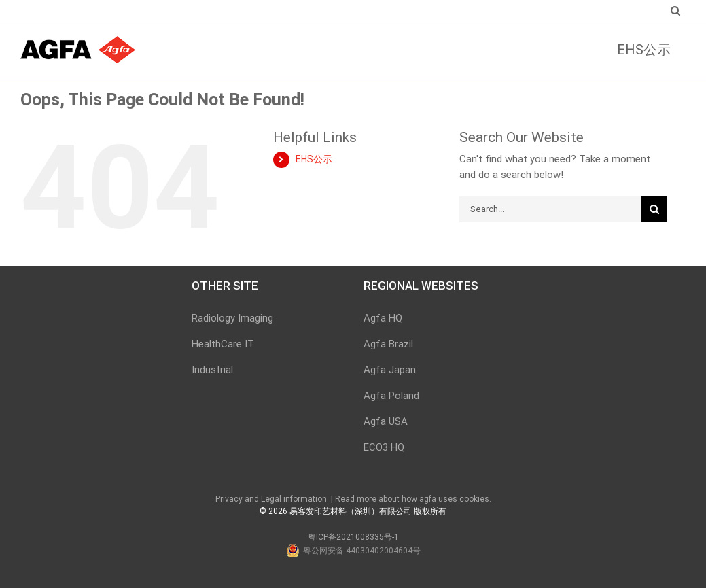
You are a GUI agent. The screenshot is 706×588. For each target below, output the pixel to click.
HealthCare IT (223, 344)
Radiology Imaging (232, 318)
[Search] (675, 11)
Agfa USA (386, 421)
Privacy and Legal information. (272, 499)
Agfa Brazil (388, 344)
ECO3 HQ (384, 447)
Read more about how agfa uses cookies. (413, 499)
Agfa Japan (390, 370)
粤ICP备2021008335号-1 (353, 537)
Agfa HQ (383, 318)
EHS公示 (314, 159)
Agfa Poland (391, 396)
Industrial (212, 370)
